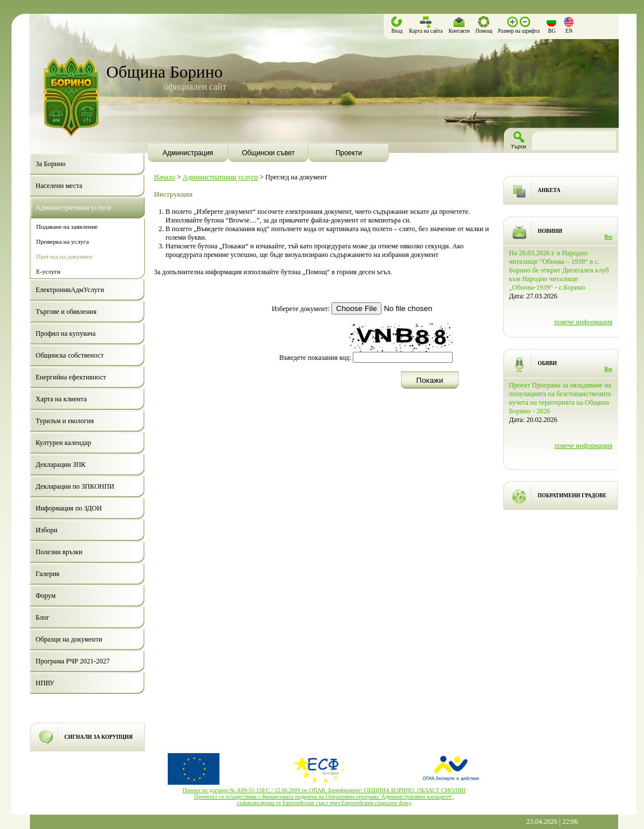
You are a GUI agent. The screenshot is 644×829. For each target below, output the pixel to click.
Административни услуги (220, 177)
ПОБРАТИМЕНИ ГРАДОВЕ (572, 496)
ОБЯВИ (547, 363)
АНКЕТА (549, 190)
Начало (165, 177)
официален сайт (195, 87)
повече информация (583, 322)
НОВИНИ (550, 231)
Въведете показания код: (315, 358)
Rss (608, 237)
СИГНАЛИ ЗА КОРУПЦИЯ (99, 737)
